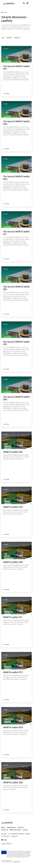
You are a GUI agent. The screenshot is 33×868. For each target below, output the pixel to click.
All (3, 38)
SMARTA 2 (17, 38)
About (3, 827)
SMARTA (9, 38)
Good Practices (5, 836)
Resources (4, 834)
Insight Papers (12, 827)
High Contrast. (17, 862)
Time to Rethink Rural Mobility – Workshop (19, 834)
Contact (25, 830)
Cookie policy (14, 836)
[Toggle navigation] (27, 4)
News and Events (15, 830)
